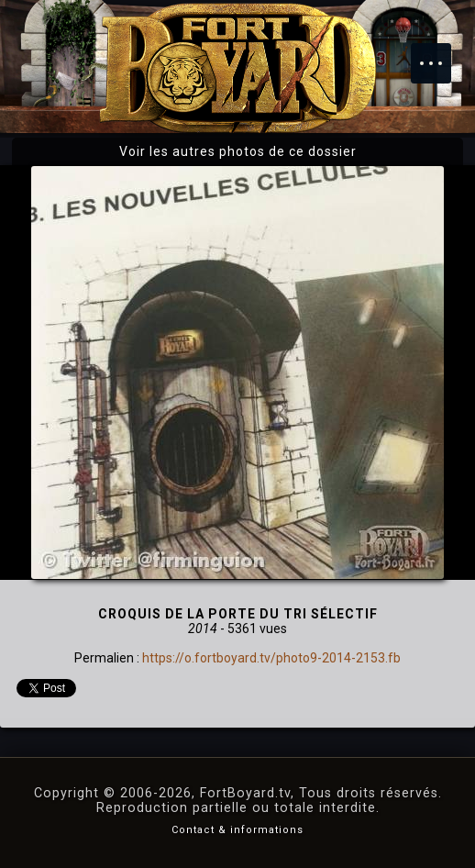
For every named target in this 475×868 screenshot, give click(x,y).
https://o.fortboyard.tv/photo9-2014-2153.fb (271, 658)
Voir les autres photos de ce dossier (238, 151)
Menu (440, 54)
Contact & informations (237, 830)
